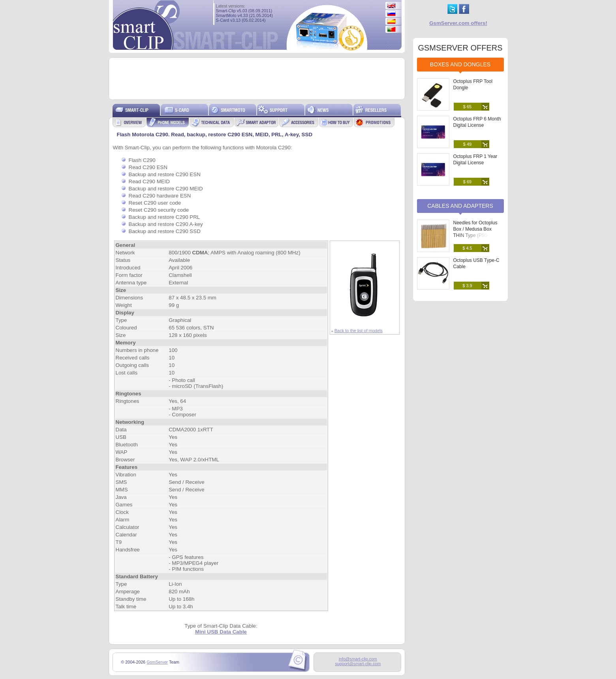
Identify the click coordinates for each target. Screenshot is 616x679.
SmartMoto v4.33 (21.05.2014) (245, 15)
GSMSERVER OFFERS (460, 48)
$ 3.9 (467, 286)
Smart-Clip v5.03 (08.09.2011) (244, 11)
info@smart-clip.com (358, 659)
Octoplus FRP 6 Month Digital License (477, 122)
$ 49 (467, 144)
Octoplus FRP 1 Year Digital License (475, 160)
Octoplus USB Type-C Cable (476, 263)
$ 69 (467, 182)
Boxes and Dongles (460, 64)
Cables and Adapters (460, 206)
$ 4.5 (467, 248)
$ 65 (467, 107)
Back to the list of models (359, 331)
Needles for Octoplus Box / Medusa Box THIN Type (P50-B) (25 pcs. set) (477, 232)
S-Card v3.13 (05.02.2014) (241, 20)
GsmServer (157, 662)
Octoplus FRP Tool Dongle (473, 85)
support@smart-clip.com (358, 664)
